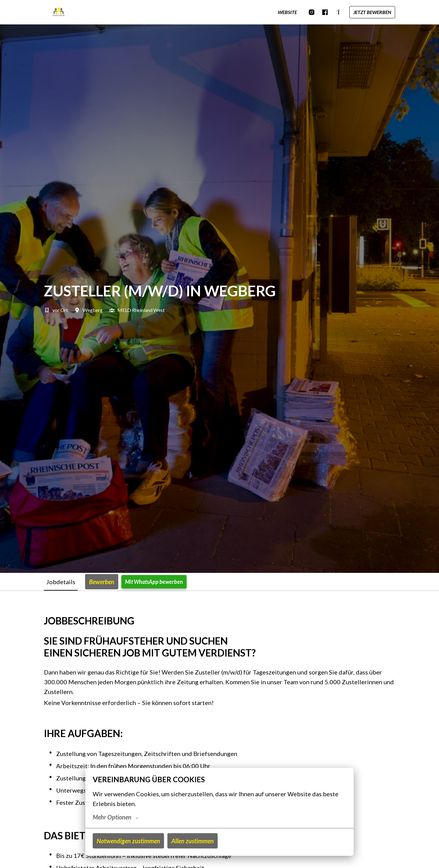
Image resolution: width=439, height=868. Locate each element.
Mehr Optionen (116, 817)
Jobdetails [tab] (61, 582)
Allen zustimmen (193, 841)
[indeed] (338, 12)
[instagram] (312, 12)
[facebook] (325, 12)
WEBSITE (287, 12)
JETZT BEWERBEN (372, 12)
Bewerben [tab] (102, 582)
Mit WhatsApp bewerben (154, 582)
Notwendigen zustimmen (128, 841)
